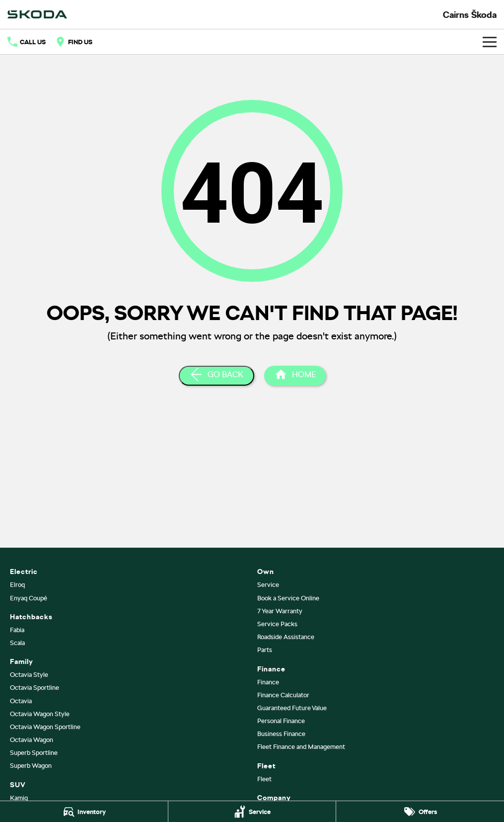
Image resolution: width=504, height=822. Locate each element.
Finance (268, 682)
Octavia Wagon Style (40, 714)
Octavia (21, 701)
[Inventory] (84, 812)
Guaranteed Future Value (292, 708)
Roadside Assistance (286, 637)
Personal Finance (281, 721)
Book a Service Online (288, 598)
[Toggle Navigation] (490, 42)
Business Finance (281, 734)
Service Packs (277, 624)
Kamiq (19, 798)
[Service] (252, 812)
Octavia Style (29, 675)
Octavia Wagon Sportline (45, 727)
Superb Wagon (31, 766)
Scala (17, 643)
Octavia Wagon (32, 740)
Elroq (17, 585)
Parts (265, 650)
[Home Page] (295, 376)
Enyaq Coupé (29, 598)
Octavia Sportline (35, 688)
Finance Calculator (283, 695)
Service (268, 585)
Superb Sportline (34, 753)
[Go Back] (216, 376)
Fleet (264, 779)
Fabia (17, 630)
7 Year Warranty (280, 611)
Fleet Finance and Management (301, 747)
